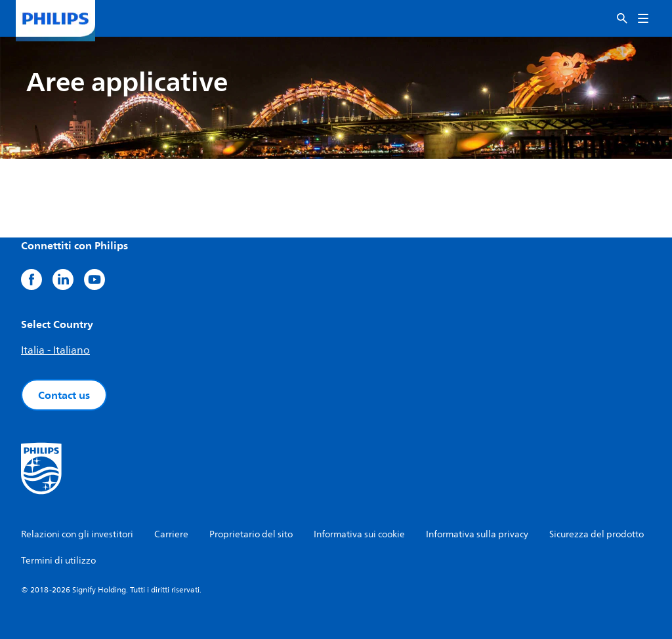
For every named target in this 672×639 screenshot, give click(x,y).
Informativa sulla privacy (477, 534)
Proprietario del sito (251, 534)
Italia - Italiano (55, 350)
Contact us (64, 395)
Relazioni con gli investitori (77, 534)
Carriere (171, 534)
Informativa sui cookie (359, 534)
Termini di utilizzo (58, 561)
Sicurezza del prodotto (597, 534)
